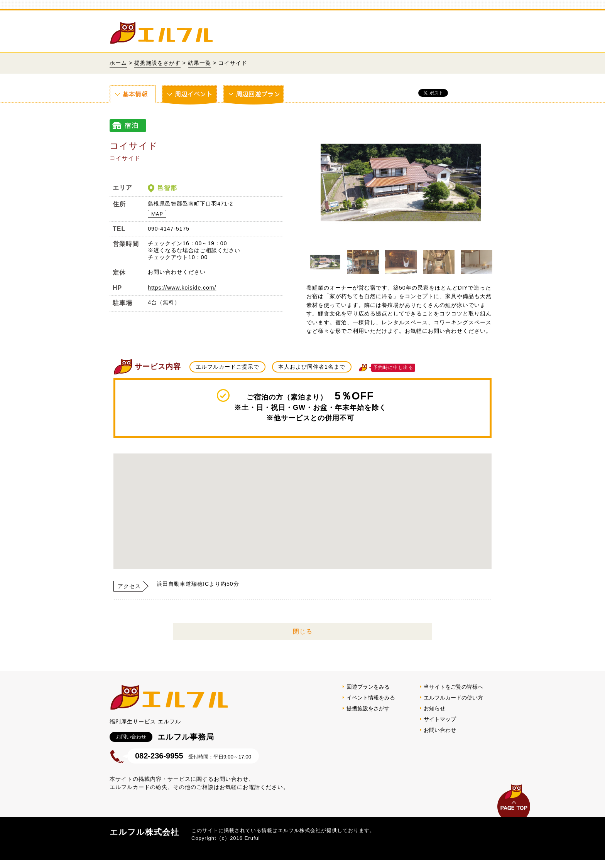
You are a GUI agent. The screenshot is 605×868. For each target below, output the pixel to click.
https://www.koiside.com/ (182, 288)
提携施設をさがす (157, 63)
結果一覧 (199, 63)
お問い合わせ (440, 730)
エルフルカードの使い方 (453, 698)
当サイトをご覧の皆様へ (453, 687)
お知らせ (434, 708)
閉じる (303, 631)
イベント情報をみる (371, 698)
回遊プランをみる (368, 687)
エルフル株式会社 (144, 832)
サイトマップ (440, 719)
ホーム (118, 63)
